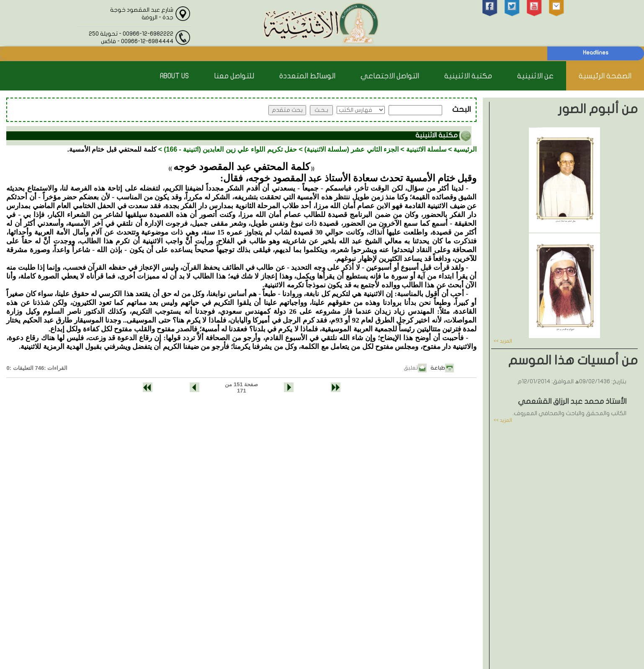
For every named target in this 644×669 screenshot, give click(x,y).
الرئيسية (465, 149)
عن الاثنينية (535, 76)
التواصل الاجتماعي (390, 76)
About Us (174, 76)
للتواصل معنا (234, 76)
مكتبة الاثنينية (468, 76)
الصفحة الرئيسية (605, 76)
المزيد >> (503, 341)
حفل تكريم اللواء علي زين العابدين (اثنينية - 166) (230, 149)
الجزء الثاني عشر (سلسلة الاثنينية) (352, 149)
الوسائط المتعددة (307, 76)
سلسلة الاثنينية (426, 149)
